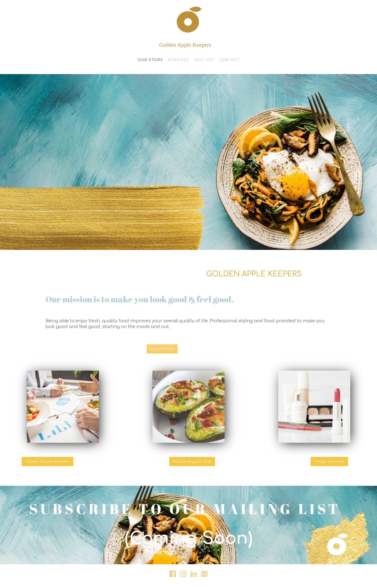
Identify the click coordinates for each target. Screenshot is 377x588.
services (179, 60)
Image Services (329, 462)
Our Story (150, 60)
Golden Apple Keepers (47, 462)
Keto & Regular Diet (192, 462)
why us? (204, 60)
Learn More (162, 349)
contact (229, 60)
